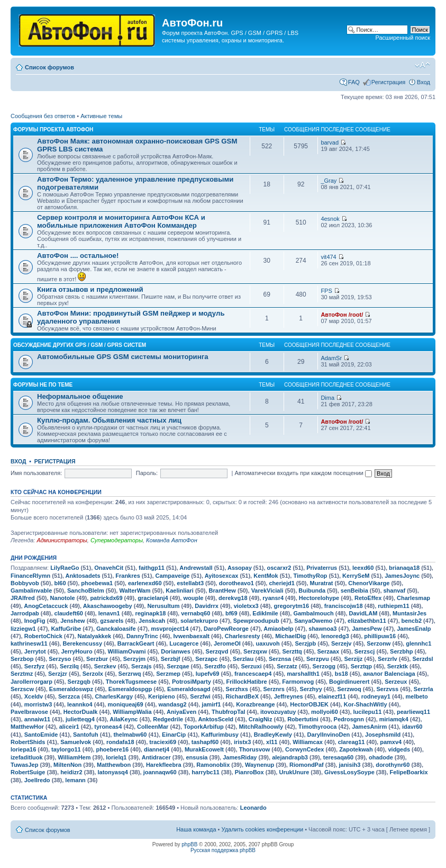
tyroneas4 (108, 727)
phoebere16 (112, 749)
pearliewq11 (413, 712)
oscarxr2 (279, 568)
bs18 (342, 674)
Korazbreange (255, 704)
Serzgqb (79, 682)
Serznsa (280, 659)
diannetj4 (157, 749)
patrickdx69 (106, 598)
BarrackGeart (136, 643)
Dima (327, 398)
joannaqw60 (160, 772)
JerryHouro (76, 651)
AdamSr (331, 358)
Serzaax (329, 651)
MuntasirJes (409, 613)
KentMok (266, 576)
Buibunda (312, 590)
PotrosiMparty (192, 682)
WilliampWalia (132, 712)
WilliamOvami (126, 651)
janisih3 (349, 765)
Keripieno (162, 696)
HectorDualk (81, 712)
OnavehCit (109, 568)
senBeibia (354, 590)
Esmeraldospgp (130, 689)
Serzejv (342, 643)
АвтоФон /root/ (342, 315)
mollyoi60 (325, 712)
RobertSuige (28, 772)
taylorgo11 (66, 749)
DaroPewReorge (226, 629)
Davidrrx (207, 606)
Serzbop (22, 659)
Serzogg (324, 666)
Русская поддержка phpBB (223, 850)
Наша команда (196, 829)
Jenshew (72, 621)
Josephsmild (383, 735)
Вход (424, 82)
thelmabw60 (130, 735)
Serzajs (142, 666)
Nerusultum (163, 606)
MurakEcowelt (204, 749)
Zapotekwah (356, 749)
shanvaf (395, 590)
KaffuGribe (66, 629)
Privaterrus (322, 568)
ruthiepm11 (393, 606)
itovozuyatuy (278, 712)
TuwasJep (24, 765)
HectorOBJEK (309, 704)
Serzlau (243, 659)
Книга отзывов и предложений (90, 289)
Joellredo (37, 780)
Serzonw (379, 643)
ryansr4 (273, 598)
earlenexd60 (145, 583)
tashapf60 (205, 742)
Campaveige (173, 576)
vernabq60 (195, 613)
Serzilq (69, 666)
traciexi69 (163, 742)
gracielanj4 (153, 598)
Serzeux (396, 682)
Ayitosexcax (222, 576)
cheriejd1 (281, 583)
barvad (330, 142)
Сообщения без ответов (43, 116)
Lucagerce (184, 643)
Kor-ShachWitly (366, 704)
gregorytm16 (291, 606)
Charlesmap (413, 598)
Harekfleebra (164, 765)
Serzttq (292, 651)
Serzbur (97, 659)
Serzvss (388, 689)
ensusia (197, 757)
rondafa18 (120, 742)
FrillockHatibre (247, 682)
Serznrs (274, 689)
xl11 (272, 742)
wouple (193, 598)
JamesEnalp (414, 629)
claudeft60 (69, 613)
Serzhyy (311, 689)
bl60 (60, 583)
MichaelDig (290, 636)
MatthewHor (27, 727)
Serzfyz (35, 666)
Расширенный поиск (403, 38)
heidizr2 (71, 772)
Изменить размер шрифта (422, 65)
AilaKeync (124, 719)
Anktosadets (83, 576)
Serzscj (365, 651)
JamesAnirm (369, 727)
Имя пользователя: (36, 473)
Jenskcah (152, 621)
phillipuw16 (380, 636)
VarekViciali (267, 590)
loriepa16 (23, 749)
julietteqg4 (80, 719)
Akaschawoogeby (108, 606)
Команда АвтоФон (172, 540)
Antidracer (156, 757)
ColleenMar (153, 727)
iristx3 (242, 742)
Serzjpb (305, 643)
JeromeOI (227, 643)
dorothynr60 (393, 765)
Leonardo (253, 808)
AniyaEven (181, 712)
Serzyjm (134, 659)
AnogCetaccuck (46, 606)
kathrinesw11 (29, 643)
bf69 (231, 613)
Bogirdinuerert (349, 682)
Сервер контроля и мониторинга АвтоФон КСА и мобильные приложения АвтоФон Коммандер (121, 221)
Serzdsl (422, 659)
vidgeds (399, 749)
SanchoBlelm (86, 590)
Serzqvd (217, 651)
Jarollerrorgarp (31, 682)
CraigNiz (261, 719)
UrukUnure (294, 772)
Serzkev (105, 666)
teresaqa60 (339, 757)
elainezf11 (332, 696)
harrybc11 (206, 772)
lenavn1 (109, 613)
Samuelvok (76, 742)
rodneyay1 (376, 696)
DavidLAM (363, 613)
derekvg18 (233, 598)
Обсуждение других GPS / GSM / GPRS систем (80, 345)
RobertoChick (43, 636)
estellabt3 (190, 583)
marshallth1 (303, 674)
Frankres (128, 576)
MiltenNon (67, 765)
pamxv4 (391, 742)
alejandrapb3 (290, 757)
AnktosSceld (216, 719)
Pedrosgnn (349, 719)
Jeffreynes (289, 696)
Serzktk (398, 666)
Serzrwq (130, 674)
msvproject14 (170, 629)
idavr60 (412, 727)
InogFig (35, 621)
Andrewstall (196, 568)
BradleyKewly (273, 735)
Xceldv (34, 696)
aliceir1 (69, 727)
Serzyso (60, 659)
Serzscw (22, 689)
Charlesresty (243, 636)
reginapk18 (150, 613)
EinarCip (174, 735)
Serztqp (361, 666)
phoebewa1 (97, 583)
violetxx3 (246, 606)
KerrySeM (356, 576)
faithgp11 (152, 568)
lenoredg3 (335, 636)
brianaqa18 (404, 568)
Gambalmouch (313, 613)
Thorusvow (255, 749)
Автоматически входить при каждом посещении (303, 473)
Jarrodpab (25, 613)
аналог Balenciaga (389, 674)
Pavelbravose (29, 712)
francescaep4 (253, 674)
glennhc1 (418, 643)
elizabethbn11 (367, 621)
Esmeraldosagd (189, 689)
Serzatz (287, 666)
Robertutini (303, 719)
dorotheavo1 (236, 583)
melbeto (417, 696)
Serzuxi (251, 666)
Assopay (240, 568)
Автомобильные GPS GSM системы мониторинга (123, 357)
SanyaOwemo (313, 621)
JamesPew (367, 629)
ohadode (381, 757)
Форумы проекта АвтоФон (53, 129)
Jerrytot (35, 651)
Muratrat (322, 583)
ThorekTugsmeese (131, 682)
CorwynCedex (304, 749)
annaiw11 (38, 719)
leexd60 (363, 568)
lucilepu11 (368, 712)
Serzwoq (349, 689)
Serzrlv (388, 659)
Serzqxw (255, 651)
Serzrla (424, 689)
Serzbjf (171, 659)
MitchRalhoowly (261, 727)
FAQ (354, 82)
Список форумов (49, 67)
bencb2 (412, 621)
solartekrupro (199, 621)
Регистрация (388, 82)
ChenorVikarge (369, 583)
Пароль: (147, 473)
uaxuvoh (267, 643)
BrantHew (222, 590)
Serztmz (22, 674)
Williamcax (308, 742)
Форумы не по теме (43, 385)
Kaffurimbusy (220, 735)
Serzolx (93, 674)
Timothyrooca (318, 727)
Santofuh (86, 735)
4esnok (330, 219)
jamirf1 (211, 704)
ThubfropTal (228, 712)
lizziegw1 (23, 629)
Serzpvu (318, 659)
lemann (75, 780)
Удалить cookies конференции (263, 829)
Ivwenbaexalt (192, 636)
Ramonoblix (213, 765)
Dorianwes (176, 651)
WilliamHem (74, 757)
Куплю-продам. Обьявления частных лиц (109, 420)
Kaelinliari (180, 590)
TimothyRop (310, 576)
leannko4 (80, 704)
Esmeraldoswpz (71, 689)
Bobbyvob (25, 583)
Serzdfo (215, 666)
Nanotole (63, 598)
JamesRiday (240, 757)
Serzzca (69, 696)
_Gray (329, 181)
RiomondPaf (307, 765)
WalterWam (135, 590)
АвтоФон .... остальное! (78, 256)
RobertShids (28, 742)
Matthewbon (114, 765)
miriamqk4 (394, 719)
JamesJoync (402, 576)
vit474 (328, 257)
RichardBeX (242, 696)
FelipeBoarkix (409, 772)
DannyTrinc (142, 636)
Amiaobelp (278, 629)
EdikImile (265, 613)
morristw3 (38, 704)
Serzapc (206, 659)
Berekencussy (82, 643)
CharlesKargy (114, 696)
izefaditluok (27, 757)
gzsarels (112, 621)
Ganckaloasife (116, 629)
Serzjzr (58, 674)
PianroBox (249, 772)
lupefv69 (208, 674)
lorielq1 (116, 757)
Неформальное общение (80, 396)
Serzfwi (200, 696)
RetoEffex (368, 598)
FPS (326, 291)
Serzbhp (401, 651)
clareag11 (352, 742)
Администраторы (62, 540)
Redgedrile (168, 719)
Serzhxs (237, 689)
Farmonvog (298, 682)
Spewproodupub (256, 621)
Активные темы (101, 116)
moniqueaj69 (125, 704)
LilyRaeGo (65, 568)
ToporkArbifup (204, 727)
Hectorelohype (319, 598)
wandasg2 (172, 704)
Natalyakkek (95, 636)
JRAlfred (23, 598)
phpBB (189, 844)
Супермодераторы (117, 540)
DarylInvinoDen (329, 735)
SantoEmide (41, 735)
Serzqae (178, 666)
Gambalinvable (31, 590)
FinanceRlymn (30, 576)
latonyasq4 (112, 772)
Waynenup (260, 765)
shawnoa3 (322, 629)
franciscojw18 (344, 606)
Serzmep (168, 674)
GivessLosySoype (349, 772)
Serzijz (353, 659)
